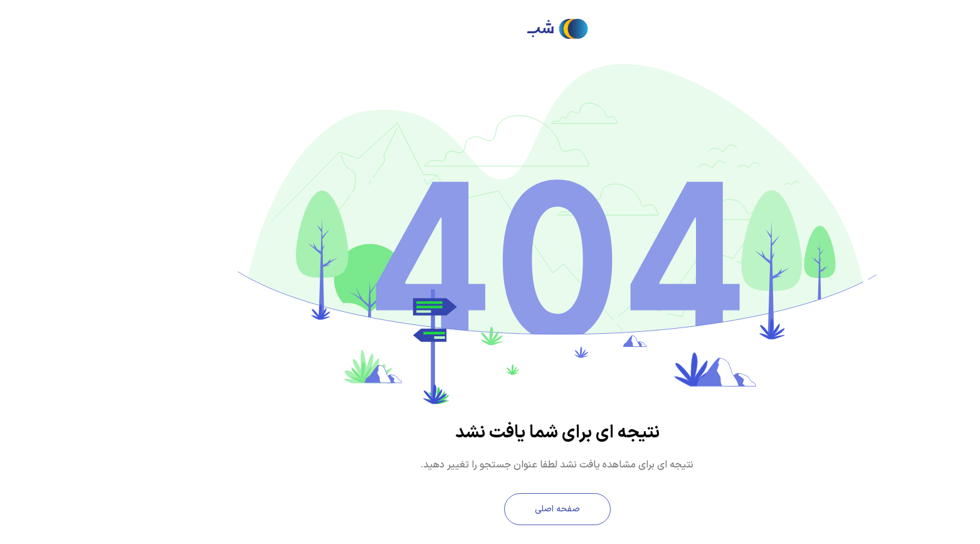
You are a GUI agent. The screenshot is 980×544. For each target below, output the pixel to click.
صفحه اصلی (490, 509)
